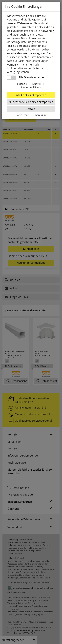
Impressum (40, 115)
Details (31, 109)
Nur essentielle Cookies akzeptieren (31, 102)
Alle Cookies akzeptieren (31, 95)
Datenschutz (23, 115)
